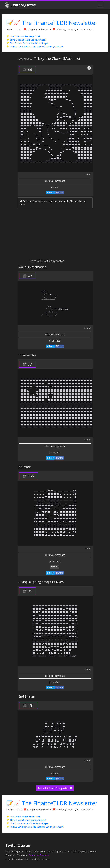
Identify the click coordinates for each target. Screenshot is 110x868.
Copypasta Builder (88, 851)
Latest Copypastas (15, 851)
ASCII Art (72, 851)
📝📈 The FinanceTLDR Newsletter (52, 23)
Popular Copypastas (36, 851)
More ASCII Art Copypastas (55, 788)
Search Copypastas (57, 851)
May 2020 (55, 773)
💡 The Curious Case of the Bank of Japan (28, 43)
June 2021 (55, 187)
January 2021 (55, 682)
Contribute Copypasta (16, 855)
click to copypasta (55, 181)
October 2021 (55, 341)
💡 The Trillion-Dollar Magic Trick (23, 36)
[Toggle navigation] (100, 5)
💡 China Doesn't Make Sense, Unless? (26, 40)
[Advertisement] (55, 234)
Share (59, 192)
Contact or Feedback (39, 855)
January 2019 (55, 561)
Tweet (50, 192)
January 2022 (55, 453)
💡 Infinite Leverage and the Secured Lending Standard (35, 46)
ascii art (88, 174)
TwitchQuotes (21, 5)
